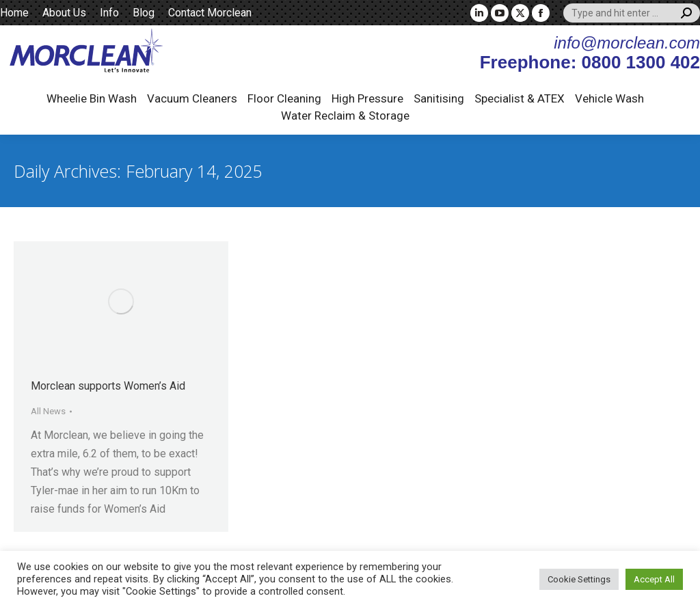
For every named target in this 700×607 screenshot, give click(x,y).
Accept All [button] (654, 579)
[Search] (632, 13)
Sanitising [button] (439, 98)
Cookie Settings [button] (579, 579)
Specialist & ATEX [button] (520, 98)
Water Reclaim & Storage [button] (345, 116)
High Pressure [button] (367, 98)
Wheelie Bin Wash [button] (92, 98)
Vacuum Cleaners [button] (192, 98)
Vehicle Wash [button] (609, 98)
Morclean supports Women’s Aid (108, 386)
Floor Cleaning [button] (284, 98)
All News (48, 411)
